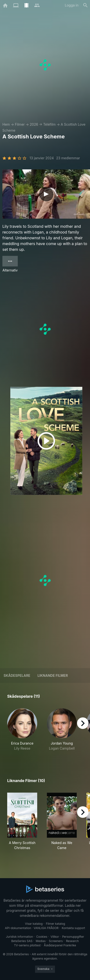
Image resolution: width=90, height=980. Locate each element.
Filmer (20, 124)
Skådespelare (17, 675)
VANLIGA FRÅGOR (46, 928)
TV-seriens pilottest (27, 945)
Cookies (42, 937)
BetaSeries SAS (22, 941)
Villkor (55, 937)
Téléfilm (49, 124)
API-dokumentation (18, 928)
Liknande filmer (53, 675)
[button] (22, 732)
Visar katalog (34, 924)
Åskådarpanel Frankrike (60, 945)
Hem (6, 124)
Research (72, 941)
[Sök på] (85, 5)
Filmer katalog (55, 924)
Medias (41, 941)
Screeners (56, 941)
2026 (34, 124)
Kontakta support (73, 928)
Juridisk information (19, 937)
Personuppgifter (73, 937)
